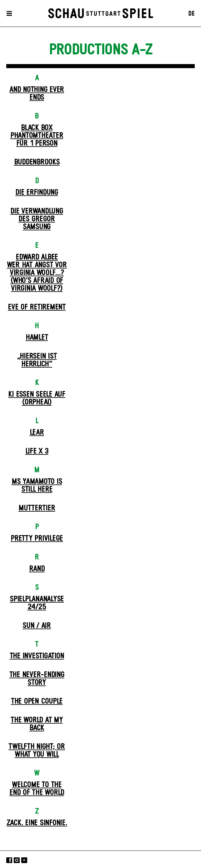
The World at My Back (37, 724)
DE (191, 14)
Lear (37, 433)
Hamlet (37, 338)
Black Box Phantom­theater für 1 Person (37, 136)
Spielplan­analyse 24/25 (37, 603)
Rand (37, 569)
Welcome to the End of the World (37, 789)
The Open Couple (37, 701)
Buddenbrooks (37, 162)
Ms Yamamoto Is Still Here (37, 486)
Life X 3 (37, 451)
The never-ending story (37, 679)
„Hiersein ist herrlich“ (37, 360)
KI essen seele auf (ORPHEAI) (37, 398)
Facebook (9, 860)
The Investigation (37, 656)
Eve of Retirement (37, 307)
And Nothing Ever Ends (37, 94)
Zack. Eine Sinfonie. (37, 823)
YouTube (24, 860)
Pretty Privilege (37, 539)
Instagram (17, 860)
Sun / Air (37, 626)
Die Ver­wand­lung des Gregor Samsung (37, 219)
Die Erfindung (37, 193)
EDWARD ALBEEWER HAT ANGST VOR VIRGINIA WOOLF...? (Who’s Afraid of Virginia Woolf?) (37, 273)
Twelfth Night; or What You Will (37, 751)
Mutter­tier (37, 508)
